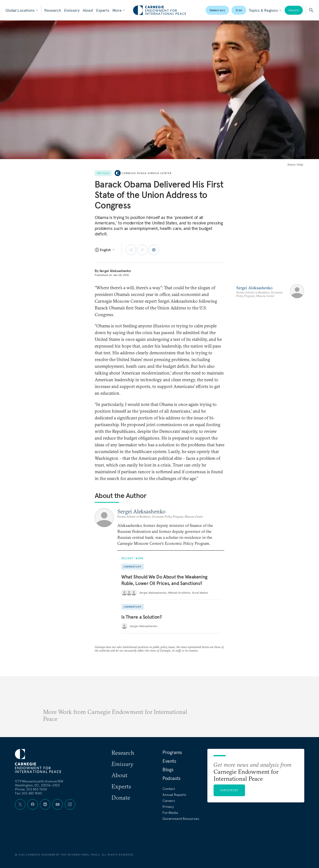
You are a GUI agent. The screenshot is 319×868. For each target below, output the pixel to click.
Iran (239, 10)
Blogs (168, 770)
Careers (169, 801)
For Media (170, 813)
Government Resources (181, 819)
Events (169, 761)
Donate (294, 10)
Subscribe (229, 790)
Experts (103, 10)
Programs (172, 752)
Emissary (72, 10)
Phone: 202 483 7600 (31, 789)
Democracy (217, 10)
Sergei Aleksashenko (115, 271)
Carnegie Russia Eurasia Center (147, 173)
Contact (169, 789)
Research (53, 10)
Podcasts (171, 778)
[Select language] (105, 250)
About (88, 10)
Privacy (168, 807)
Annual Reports (174, 795)
